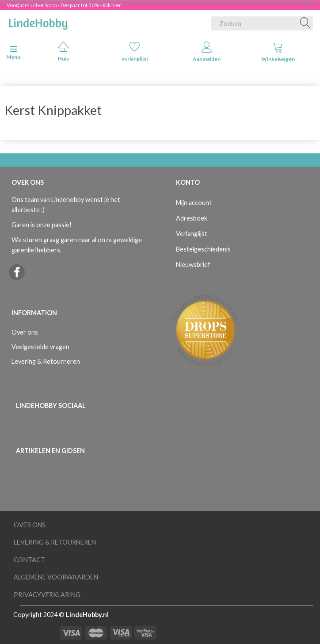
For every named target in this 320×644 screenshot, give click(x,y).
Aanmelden (207, 52)
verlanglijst (135, 51)
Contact (29, 560)
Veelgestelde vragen (40, 347)
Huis (63, 51)
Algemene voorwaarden (56, 577)
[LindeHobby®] (38, 22)
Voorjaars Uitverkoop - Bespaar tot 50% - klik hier (64, 5)
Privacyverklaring (47, 595)
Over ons (25, 332)
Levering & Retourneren (46, 361)
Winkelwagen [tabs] (278, 52)
